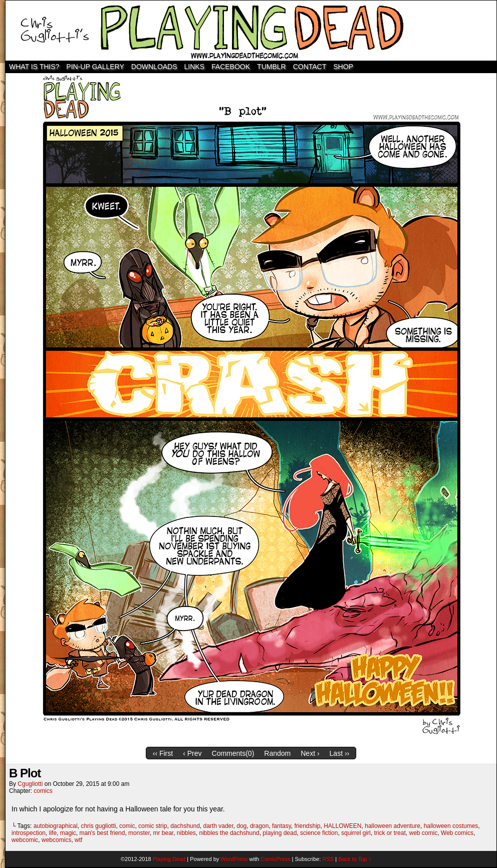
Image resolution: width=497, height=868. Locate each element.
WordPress (234, 859)
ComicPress (275, 859)
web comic (423, 833)
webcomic (25, 840)
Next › (310, 753)
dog (241, 826)
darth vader (218, 826)
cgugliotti (30, 784)
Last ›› (340, 753)
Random (277, 753)
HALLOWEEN (342, 826)
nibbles (186, 833)
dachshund (185, 826)
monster (139, 833)
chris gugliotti (98, 826)
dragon (259, 826)
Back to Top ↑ (355, 859)
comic (127, 826)
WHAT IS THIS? (34, 67)
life (53, 833)
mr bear (163, 833)
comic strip (153, 826)
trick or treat (390, 833)
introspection (29, 833)
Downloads (154, 67)
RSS (328, 859)
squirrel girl (356, 833)
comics (43, 791)
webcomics (56, 840)
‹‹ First (163, 753)
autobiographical (56, 826)
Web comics (457, 833)
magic (68, 833)
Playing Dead (251, 31)
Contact (310, 67)
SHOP (343, 67)
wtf (78, 840)
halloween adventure (393, 826)
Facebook (231, 67)
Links (194, 67)
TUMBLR (272, 67)
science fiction (319, 833)
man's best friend (102, 833)
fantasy (282, 826)
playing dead (280, 833)
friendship (307, 826)
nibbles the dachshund (229, 833)
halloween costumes (451, 826)
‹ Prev (192, 753)
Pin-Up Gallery (95, 67)
